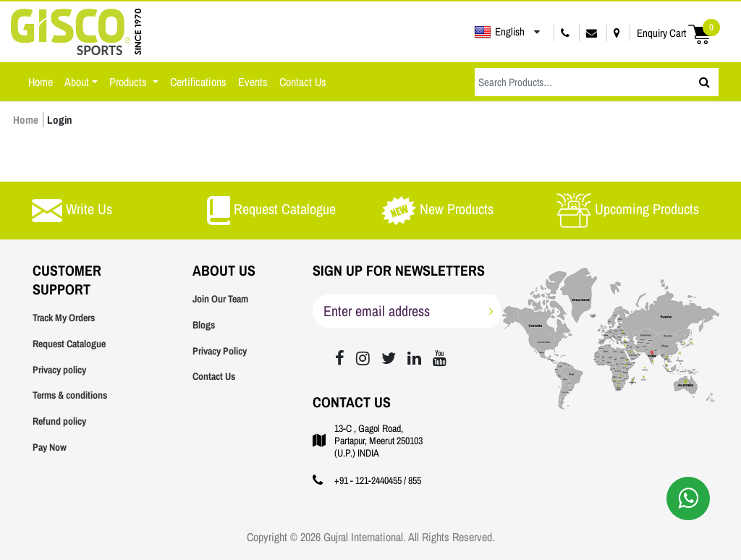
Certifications (198, 82)
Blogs (204, 325)
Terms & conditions (70, 395)
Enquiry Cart (678, 33)
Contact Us (303, 82)
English (499, 32)
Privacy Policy (220, 351)
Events (253, 82)
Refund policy (59, 421)
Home (41, 82)
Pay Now (50, 447)
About (77, 82)
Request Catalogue (69, 344)
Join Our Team (220, 299)
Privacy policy (59, 370)
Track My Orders (64, 318)
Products (130, 82)
